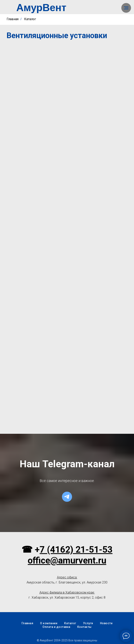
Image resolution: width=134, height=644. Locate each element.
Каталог (30, 19)
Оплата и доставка (56, 627)
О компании (49, 623)
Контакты (84, 627)
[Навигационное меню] (126, 8)
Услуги (88, 623)
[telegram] (67, 497)
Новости (106, 623)
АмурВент (41, 8)
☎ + (31, 550)
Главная (13, 19)
